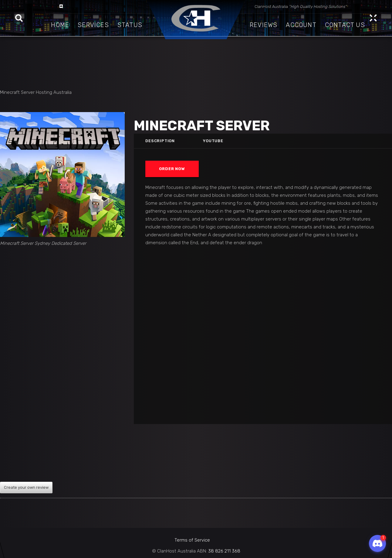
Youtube (213, 141)
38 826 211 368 (224, 551)
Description (160, 141)
